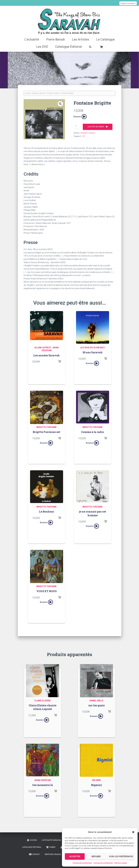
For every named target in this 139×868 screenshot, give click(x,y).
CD (84, 136)
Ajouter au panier (96, 127)
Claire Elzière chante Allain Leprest (43, 707)
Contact (34, 854)
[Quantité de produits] (77, 126)
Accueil (27, 93)
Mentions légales (121, 863)
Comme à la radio (92, 432)
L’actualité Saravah (51, 840)
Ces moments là (43, 785)
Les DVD (42, 47)
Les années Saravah (47, 355)
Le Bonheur (47, 512)
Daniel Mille (96, 701)
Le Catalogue (106, 39)
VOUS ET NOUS (47, 591)
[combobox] (128, 3)
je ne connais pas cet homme (92, 513)
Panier (51, 847)
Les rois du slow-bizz (92, 348)
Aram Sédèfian (43, 780)
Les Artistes (81, 39)
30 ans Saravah (92, 352)
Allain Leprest (43, 348)
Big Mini (96, 780)
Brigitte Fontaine (53, 93)
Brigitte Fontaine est (47, 432)
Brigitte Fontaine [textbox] (127, 3)
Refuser (96, 857)
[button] (133, 832)
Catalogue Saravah (39, 93)
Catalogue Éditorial (69, 47)
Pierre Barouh (56, 39)
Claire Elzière (43, 701)
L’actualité (32, 39)
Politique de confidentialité (82, 863)
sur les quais (97, 705)
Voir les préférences (121, 857)
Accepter (75, 857)
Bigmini (97, 785)
